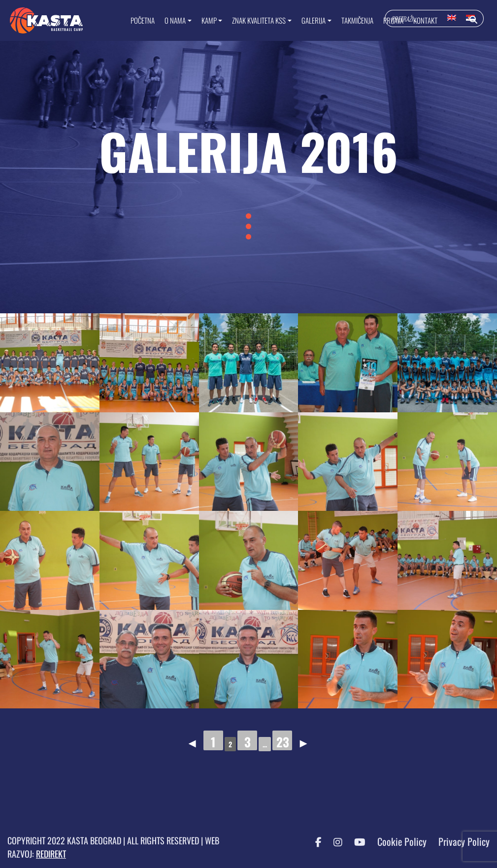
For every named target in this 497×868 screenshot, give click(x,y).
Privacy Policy (464, 841)
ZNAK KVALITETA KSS (259, 20)
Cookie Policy (402, 841)
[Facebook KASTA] (314, 841)
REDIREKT (51, 854)
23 (283, 741)
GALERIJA (314, 20)
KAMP (209, 20)
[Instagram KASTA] (333, 841)
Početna (143, 20)
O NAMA (175, 20)
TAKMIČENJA (357, 20)
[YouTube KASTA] (355, 841)
